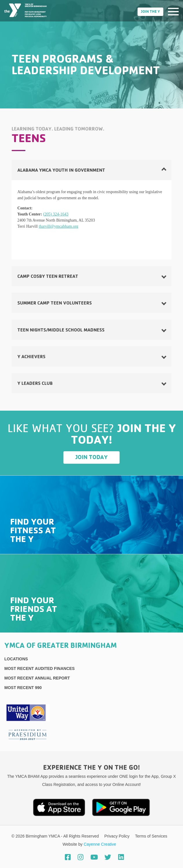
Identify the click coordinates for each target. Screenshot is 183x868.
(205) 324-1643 (56, 214)
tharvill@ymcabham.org (59, 226)
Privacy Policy (117, 836)
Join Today (92, 457)
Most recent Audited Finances (40, 668)
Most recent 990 (23, 688)
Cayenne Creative (100, 844)
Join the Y (150, 12)
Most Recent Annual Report (37, 678)
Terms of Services (151, 836)
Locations (16, 659)
